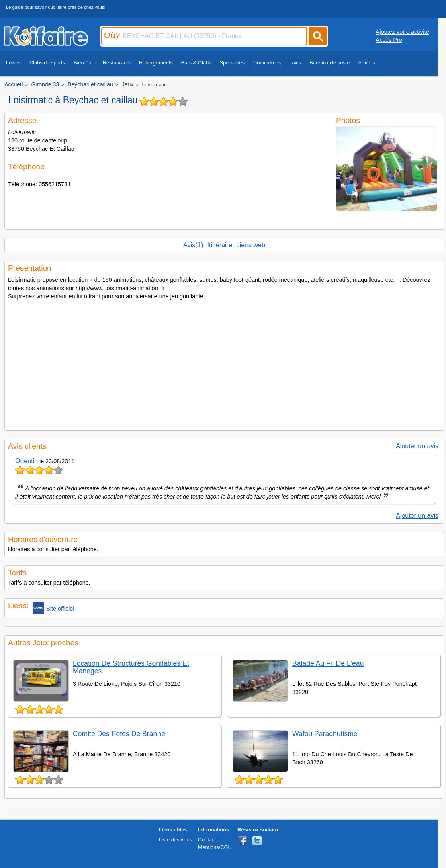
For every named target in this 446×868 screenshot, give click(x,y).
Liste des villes (175, 840)
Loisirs (13, 63)
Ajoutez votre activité (402, 32)
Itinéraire (220, 245)
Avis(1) (193, 245)
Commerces (267, 63)
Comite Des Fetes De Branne (119, 734)
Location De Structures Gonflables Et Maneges (131, 667)
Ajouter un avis (417, 446)
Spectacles (232, 63)
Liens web (251, 245)
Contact (207, 840)
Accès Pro (389, 40)
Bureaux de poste (329, 63)
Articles (367, 63)
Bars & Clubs (196, 63)
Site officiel (53, 608)
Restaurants (117, 63)
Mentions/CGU (215, 847)
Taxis (295, 63)
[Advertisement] (224, 363)
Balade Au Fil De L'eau (328, 663)
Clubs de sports (47, 63)
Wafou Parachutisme (325, 734)
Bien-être (84, 63)
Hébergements (156, 63)
